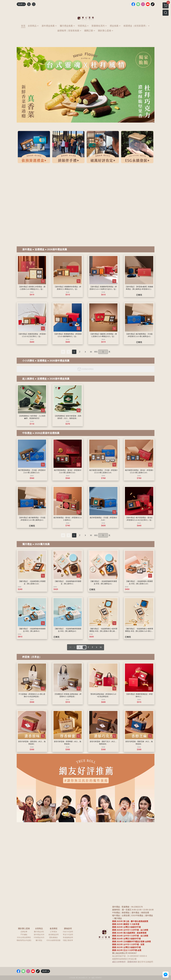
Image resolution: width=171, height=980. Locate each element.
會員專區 (54, 929)
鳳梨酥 (141, 959)
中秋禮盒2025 (39, 937)
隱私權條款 (54, 937)
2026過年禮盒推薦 (57, 249)
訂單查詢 (54, 932)
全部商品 (39, 929)
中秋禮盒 (27, 433)
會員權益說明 (54, 935)
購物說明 (68, 929)
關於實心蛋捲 (24, 929)
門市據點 (24, 935)
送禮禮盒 (40, 249)
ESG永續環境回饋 (54, 940)
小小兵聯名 (28, 361)
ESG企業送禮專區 (24, 937)
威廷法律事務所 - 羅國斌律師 (125, 962)
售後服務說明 (68, 937)
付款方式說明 (68, 932)
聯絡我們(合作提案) (24, 940)
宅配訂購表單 (68, 940)
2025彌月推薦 (42, 544)
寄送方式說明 (68, 935)
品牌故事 (24, 932)
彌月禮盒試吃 (39, 932)
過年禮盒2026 (39, 935)
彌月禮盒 (27, 544)
